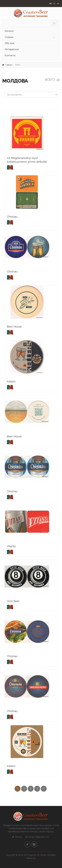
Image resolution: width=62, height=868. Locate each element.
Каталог (9, 31)
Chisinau (12, 217)
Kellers (11, 381)
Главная (9, 65)
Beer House (14, 327)
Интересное (12, 49)
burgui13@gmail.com (36, 837)
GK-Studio (42, 855)
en (54, 4)
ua (58, 4)
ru (50, 3)
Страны (9, 37)
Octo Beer (13, 601)
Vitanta (11, 546)
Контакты (10, 55)
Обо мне (10, 43)
